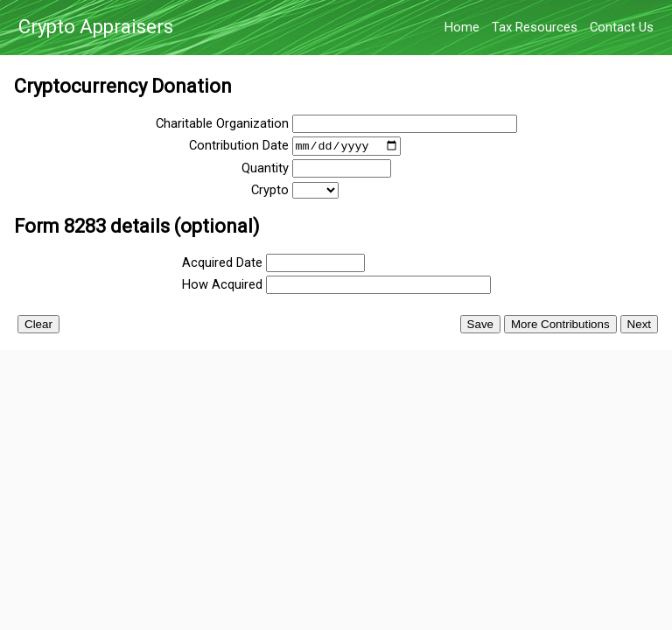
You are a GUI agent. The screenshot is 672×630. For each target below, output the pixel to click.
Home (462, 27)
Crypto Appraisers (96, 28)
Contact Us (622, 27)
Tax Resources (535, 27)
